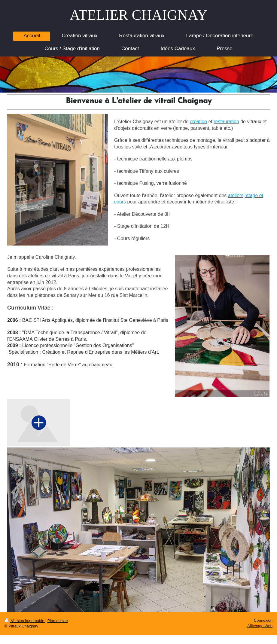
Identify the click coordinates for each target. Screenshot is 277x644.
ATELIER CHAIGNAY (138, 15)
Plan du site (58, 621)
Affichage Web (260, 626)
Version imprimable (25, 621)
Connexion (263, 620)
